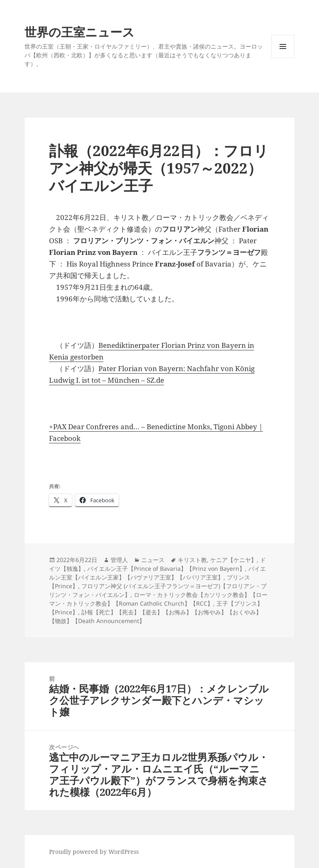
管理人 (119, 560)
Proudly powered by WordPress (94, 852)
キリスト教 (192, 560)
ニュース (153, 560)
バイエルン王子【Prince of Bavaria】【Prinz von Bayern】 (166, 568)
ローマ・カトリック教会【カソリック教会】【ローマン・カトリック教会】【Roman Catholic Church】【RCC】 (158, 599)
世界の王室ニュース (80, 32)
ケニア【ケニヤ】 (233, 560)
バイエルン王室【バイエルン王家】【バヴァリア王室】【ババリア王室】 (157, 573)
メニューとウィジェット (283, 58)
